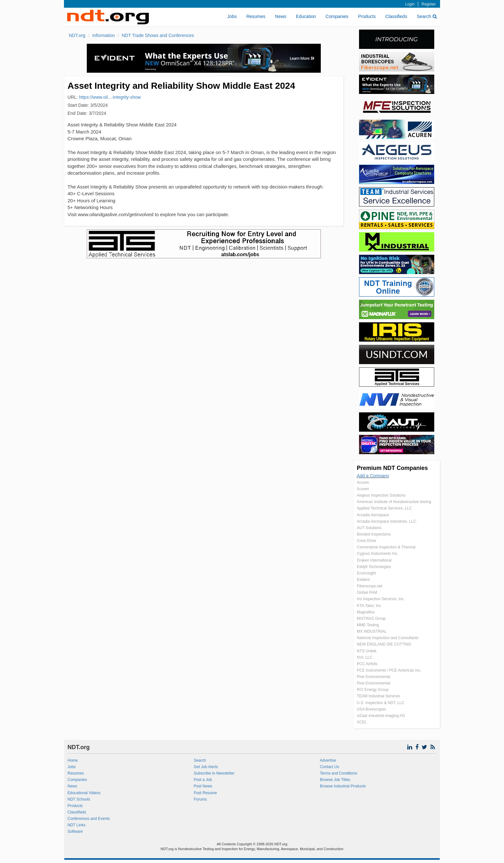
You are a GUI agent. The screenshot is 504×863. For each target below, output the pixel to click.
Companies (337, 16)
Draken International (374, 560)
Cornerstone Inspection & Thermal (386, 547)
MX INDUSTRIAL (372, 631)
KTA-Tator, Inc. (369, 606)
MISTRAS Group (371, 619)
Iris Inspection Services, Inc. (381, 599)
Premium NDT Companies (392, 468)
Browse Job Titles (335, 780)
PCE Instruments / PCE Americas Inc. (389, 670)
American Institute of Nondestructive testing (394, 502)
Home (73, 760)
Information (104, 35)
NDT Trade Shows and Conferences (158, 35)
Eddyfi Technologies (374, 567)
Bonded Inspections (374, 534)
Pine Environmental (373, 677)
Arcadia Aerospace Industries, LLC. (387, 521)
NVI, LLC (365, 657)
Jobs (232, 16)
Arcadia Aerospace (373, 515)
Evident (363, 580)
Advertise (328, 760)
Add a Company (373, 476)
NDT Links (76, 825)
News (281, 16)
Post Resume (205, 793)
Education (306, 16)
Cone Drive (366, 541)
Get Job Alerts (206, 767)
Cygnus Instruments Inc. (378, 554)
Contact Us (329, 767)
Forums (200, 799)
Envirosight (366, 573)
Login (410, 4)
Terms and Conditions (338, 773)
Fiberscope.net (369, 586)
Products (367, 16)
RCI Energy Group (373, 690)
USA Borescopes (371, 709)
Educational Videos (84, 793)
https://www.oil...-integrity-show (110, 97)
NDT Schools (79, 799)
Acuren (363, 482)
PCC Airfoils (367, 664)
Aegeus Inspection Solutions (381, 495)
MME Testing (368, 625)
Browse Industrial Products (343, 786)
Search (427, 16)
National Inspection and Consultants (388, 638)
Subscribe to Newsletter (214, 773)
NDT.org (77, 35)
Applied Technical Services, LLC (384, 508)
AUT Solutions (369, 528)
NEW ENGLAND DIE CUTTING (384, 644)
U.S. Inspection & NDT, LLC (381, 703)
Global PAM (367, 592)
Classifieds (396, 16)
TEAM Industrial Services (378, 696)
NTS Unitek (367, 651)
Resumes (256, 16)
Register (429, 4)
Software (75, 831)
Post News (203, 786)
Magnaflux (366, 612)
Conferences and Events (89, 819)
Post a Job (203, 780)
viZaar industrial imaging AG (381, 716)
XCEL (362, 722)
